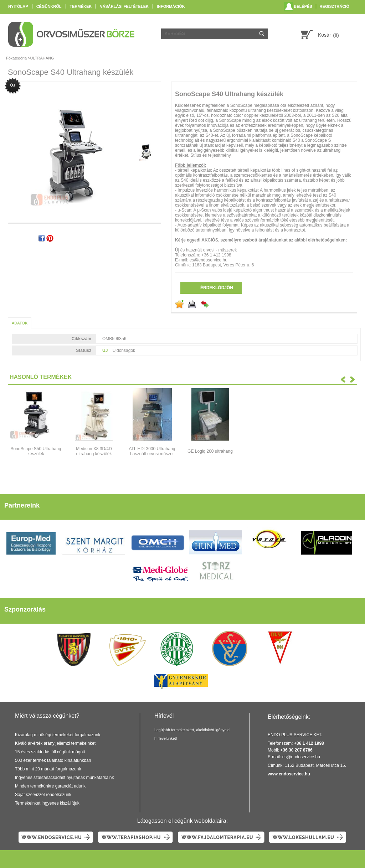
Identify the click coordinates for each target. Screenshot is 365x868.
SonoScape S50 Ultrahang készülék (36, 451)
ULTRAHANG (42, 58)
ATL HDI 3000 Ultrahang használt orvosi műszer (152, 451)
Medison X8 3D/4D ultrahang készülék (94, 451)
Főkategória (16, 58)
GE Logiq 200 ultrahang (210, 451)
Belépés (303, 6)
